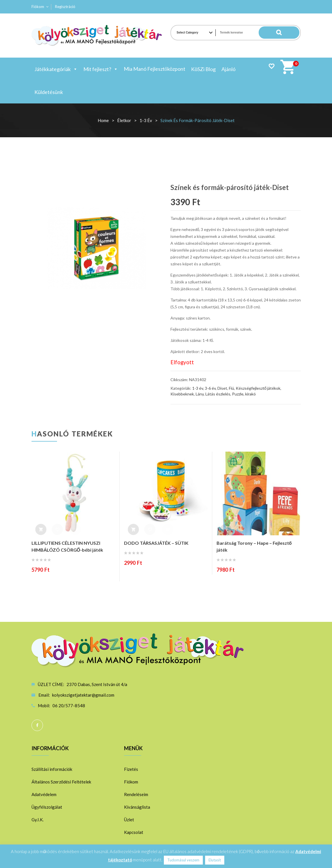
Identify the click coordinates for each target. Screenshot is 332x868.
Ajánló (228, 69)
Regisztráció (65, 7)
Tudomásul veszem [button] (183, 860)
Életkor (124, 120)
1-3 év (146, 120)
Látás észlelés (218, 394)
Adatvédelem (44, 794)
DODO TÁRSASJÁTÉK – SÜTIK (156, 543)
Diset (222, 388)
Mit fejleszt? (101, 69)
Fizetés (131, 769)
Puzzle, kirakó (244, 394)
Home (103, 120)
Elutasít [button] (215, 860)
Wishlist (271, 66)
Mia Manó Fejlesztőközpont (155, 69)
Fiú (231, 388)
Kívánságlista (137, 807)
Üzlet (129, 820)
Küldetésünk (49, 92)
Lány (200, 394)
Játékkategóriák (56, 69)
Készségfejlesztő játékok (258, 388)
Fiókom (38, 7)
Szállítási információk (52, 769)
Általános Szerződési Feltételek (61, 782)
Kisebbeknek (182, 394)
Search (288, 33)
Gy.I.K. (38, 820)
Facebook (37, 725)
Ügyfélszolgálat (47, 807)
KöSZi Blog (203, 69)
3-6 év (210, 388)
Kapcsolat (134, 832)
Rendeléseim (136, 794)
